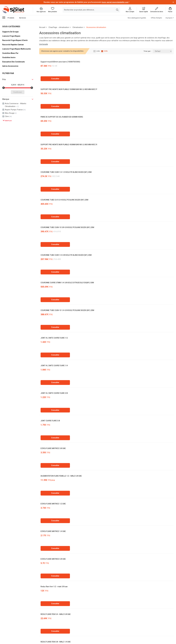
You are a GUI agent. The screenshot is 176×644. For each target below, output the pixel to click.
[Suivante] (56, 622)
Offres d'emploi (156, 18)
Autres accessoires (10, 66)
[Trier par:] (162, 51)
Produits (8, 17)
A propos (169, 18)
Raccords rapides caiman (13, 45)
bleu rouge (11, 113)
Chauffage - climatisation (59, 27)
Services (22, 18)
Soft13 (66, 637)
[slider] (4, 88)
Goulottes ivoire (9, 57)
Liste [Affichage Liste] (96, 51)
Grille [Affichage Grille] (104, 51)
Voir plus (8, 121)
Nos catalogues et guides (137, 18)
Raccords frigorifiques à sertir (15, 40)
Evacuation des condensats (14, 62)
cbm (8, 116)
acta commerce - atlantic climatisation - (16, 105)
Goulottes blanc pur (10, 53)
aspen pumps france (15, 110)
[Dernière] (66, 622)
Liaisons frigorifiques (11, 36)
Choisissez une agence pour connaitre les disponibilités (62, 51)
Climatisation (78, 27)
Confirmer (18, 92)
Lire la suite (44, 44)
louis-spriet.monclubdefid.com (115, 2)
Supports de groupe (10, 32)
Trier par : (148, 51)
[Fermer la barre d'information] (173, 2)
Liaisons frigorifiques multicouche (16, 49)
